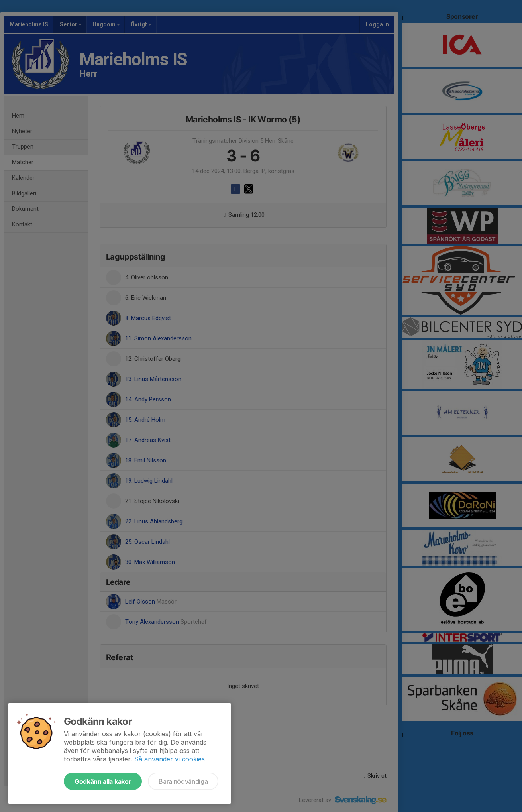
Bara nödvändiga (183, 781)
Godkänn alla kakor (103, 781)
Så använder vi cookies (170, 759)
